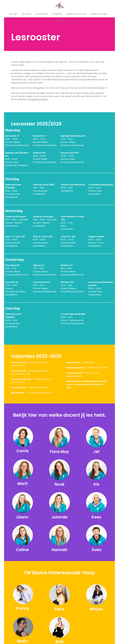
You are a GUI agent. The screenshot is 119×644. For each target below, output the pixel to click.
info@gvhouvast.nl (38, 99)
